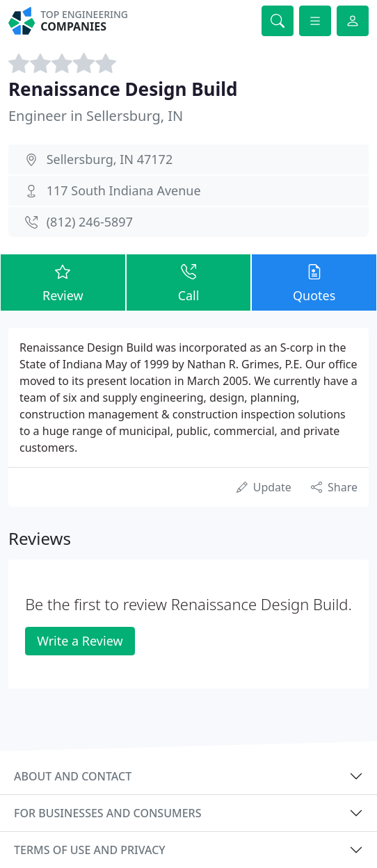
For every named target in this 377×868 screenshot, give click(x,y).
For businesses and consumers (107, 813)
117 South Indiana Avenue (124, 190)
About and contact (73, 776)
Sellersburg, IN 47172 (110, 159)
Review (63, 281)
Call (189, 281)
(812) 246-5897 (90, 222)
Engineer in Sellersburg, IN (96, 116)
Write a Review (80, 641)
